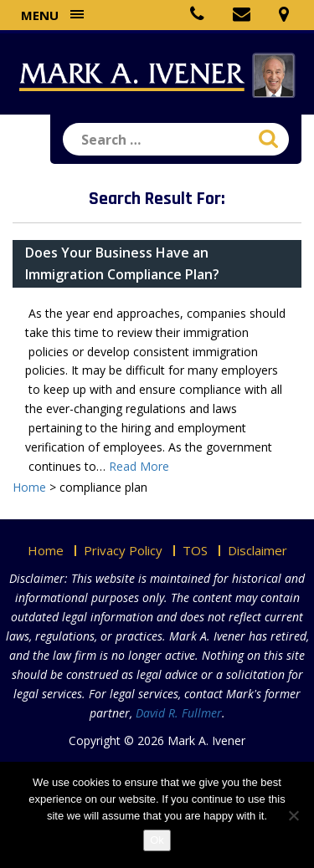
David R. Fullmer (179, 713)
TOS (195, 550)
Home (46, 550)
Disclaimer (257, 550)
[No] (293, 815)
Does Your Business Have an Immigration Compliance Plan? (122, 263)
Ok (157, 840)
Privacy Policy (123, 550)
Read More (139, 466)
